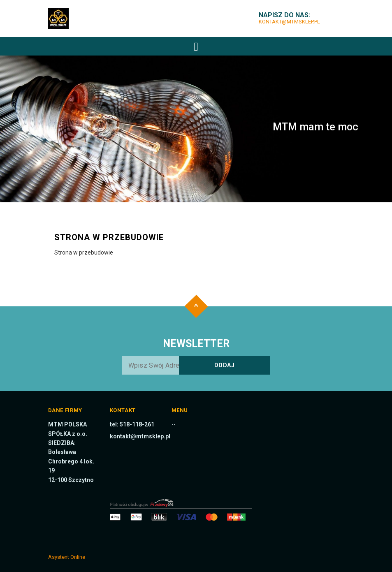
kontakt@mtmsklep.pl (289, 22)
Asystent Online (67, 557)
